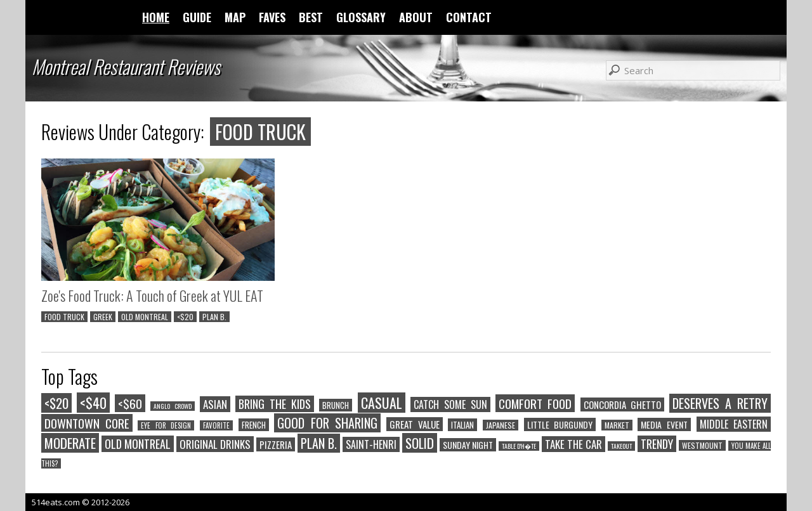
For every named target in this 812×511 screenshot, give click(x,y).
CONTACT (469, 17)
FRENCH (254, 425)
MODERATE (70, 443)
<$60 (130, 403)
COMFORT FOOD (535, 403)
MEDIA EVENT (664, 424)
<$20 (185, 317)
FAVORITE (216, 425)
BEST (311, 17)
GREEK (103, 317)
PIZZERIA (276, 444)
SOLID (420, 443)
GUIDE (197, 17)
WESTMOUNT (702, 445)
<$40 (93, 403)
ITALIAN (462, 425)
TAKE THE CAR (573, 444)
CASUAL (382, 403)
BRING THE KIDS (275, 404)
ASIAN (215, 404)
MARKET (617, 425)
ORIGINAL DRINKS (215, 444)
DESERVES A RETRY (720, 403)
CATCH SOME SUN (450, 404)
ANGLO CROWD (172, 406)
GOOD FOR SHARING (327, 423)
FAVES (272, 17)
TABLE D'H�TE (519, 446)
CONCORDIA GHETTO (622, 404)
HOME (156, 17)
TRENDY (657, 444)
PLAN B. (214, 317)
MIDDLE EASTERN (734, 424)
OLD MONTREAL (145, 317)
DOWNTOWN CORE (87, 423)
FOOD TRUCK (64, 317)
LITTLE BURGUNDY (560, 424)
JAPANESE (501, 425)
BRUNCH (336, 405)
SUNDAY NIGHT (468, 445)
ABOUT (416, 17)
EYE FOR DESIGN (166, 425)
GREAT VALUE (415, 424)
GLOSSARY (361, 17)
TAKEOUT (621, 446)
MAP (235, 17)
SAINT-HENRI (371, 444)
